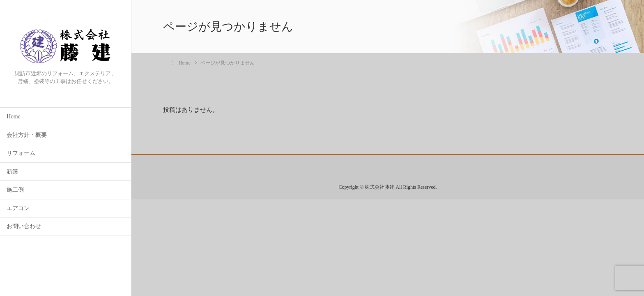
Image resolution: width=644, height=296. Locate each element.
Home (13, 117)
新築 (12, 172)
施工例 (15, 190)
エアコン (18, 209)
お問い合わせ (24, 227)
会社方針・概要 (27, 135)
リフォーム (21, 154)
